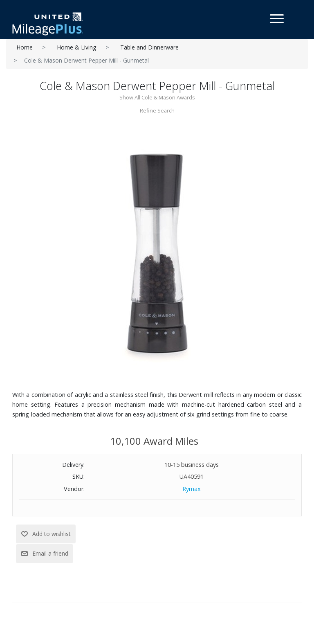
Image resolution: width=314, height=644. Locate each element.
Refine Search (157, 110)
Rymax (192, 489)
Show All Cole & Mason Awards (157, 97)
